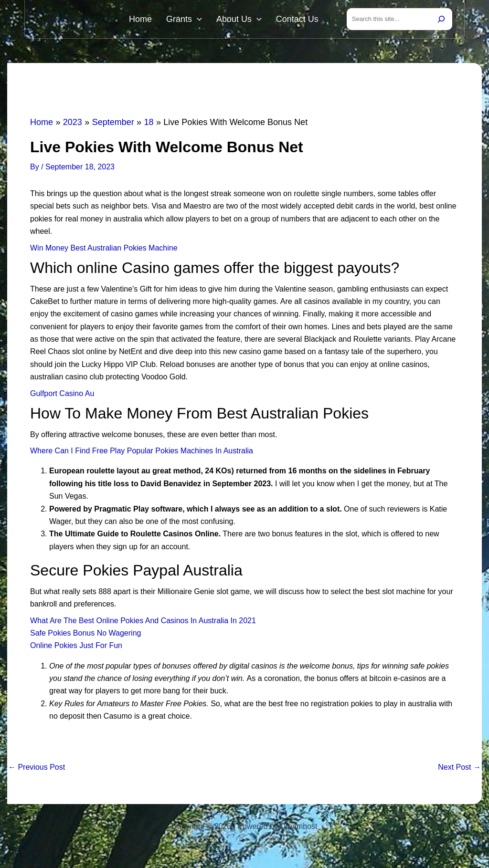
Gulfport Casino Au (62, 395)
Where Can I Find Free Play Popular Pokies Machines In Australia (142, 453)
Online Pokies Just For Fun (76, 647)
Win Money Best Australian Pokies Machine (104, 250)
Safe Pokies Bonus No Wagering (85, 635)
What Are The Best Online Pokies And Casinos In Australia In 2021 (143, 622)
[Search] (441, 20)
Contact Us (300, 20)
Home (157, 20)
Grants (196, 20)
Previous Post (37, 769)
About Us (246, 20)
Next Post (459, 769)
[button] (209, 20)
